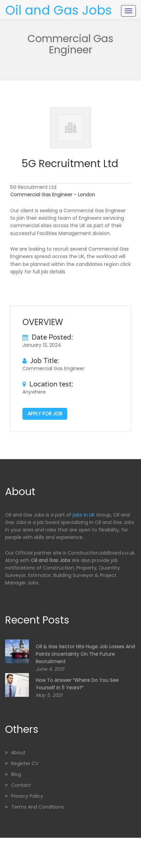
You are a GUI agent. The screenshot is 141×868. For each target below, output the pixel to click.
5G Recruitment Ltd (70, 164)
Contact (21, 785)
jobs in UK (84, 515)
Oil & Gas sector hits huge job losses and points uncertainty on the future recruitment (85, 654)
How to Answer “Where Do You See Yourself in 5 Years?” (77, 684)
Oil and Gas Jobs (58, 10)
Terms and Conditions (38, 807)
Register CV (25, 763)
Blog (16, 774)
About (18, 753)
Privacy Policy (27, 796)
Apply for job (45, 414)
